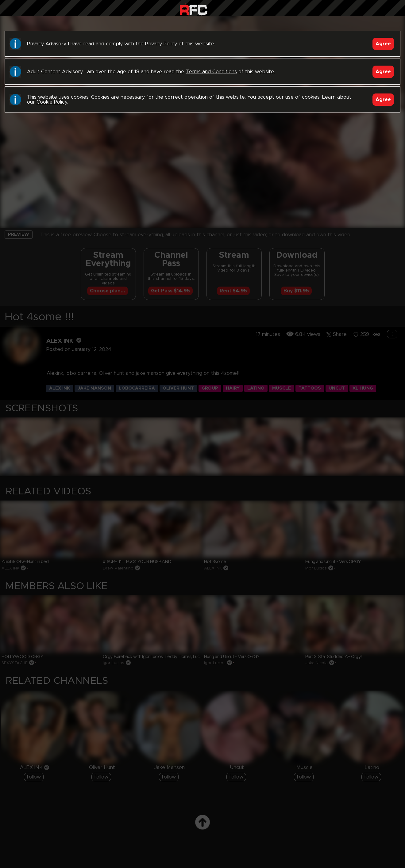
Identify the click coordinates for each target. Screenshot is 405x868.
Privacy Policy (161, 44)
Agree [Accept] (383, 44)
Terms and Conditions (211, 72)
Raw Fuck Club (193, 9)
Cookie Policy (52, 102)
